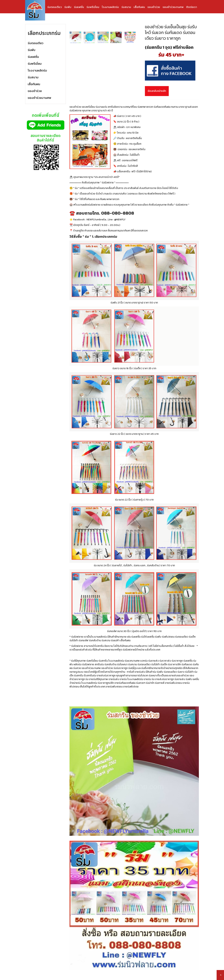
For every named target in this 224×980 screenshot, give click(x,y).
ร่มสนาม (126, 7)
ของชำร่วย (154, 7)
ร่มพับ (68, 7)
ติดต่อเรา (192, 7)
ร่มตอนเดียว (55, 7)
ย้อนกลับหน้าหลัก (157, 91)
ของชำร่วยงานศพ (173, 7)
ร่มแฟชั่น (79, 7)
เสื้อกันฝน (139, 7)
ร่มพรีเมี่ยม (93, 7)
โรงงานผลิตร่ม (110, 7)
